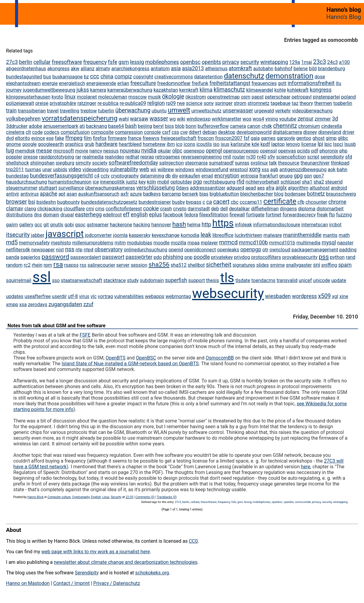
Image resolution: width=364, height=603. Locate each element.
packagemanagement (315, 250)
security (250, 62)
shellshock (17, 163)
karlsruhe (241, 144)
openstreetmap (223, 97)
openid (176, 250)
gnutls (57, 225)
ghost (319, 138)
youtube (288, 119)
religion (156, 103)
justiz (132, 182)
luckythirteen (249, 235)
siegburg (65, 163)
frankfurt (269, 176)
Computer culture (59, 497)
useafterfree (37, 296)
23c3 (320, 62)
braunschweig (341, 194)
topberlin (343, 103)
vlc (94, 296)
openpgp (251, 250)
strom (240, 103)
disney (310, 132)
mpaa (194, 243)
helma (194, 225)
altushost (319, 188)
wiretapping (274, 62)
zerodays (38, 305)
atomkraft (240, 68)
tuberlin (106, 111)
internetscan (315, 225)
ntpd (89, 250)
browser (17, 202)
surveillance (71, 188)
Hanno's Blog (344, 17)
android (339, 188)
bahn (342, 170)
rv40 (261, 157)
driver (348, 132)
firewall (237, 215)
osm (246, 97)
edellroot (112, 215)
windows (185, 170)
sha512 (179, 265)
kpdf (265, 144)
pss (324, 257)
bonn (191, 126)
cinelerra (15, 132)
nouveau (130, 151)
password (55, 257)
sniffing (329, 265)
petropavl (302, 97)
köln (151, 182)
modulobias (140, 243)
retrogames (168, 157)
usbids (60, 170)
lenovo (293, 144)
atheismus (216, 69)
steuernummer (22, 188)
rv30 (251, 157)
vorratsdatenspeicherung (80, 118)
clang (30, 209)
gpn (308, 176)
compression (129, 132)
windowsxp (198, 119)
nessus (111, 151)
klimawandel (260, 90)
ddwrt (195, 132)
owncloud (280, 250)
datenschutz (244, 76)
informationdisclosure (277, 225)
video (75, 169)
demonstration (289, 76)
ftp (332, 215)
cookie (151, 209)
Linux (106, 497)
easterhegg (88, 215)
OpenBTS (116, 358)
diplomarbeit (330, 209)
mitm (120, 243)
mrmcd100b (253, 243)
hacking (142, 225)
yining (272, 119)
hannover (161, 225)
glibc (343, 138)
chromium (309, 126)
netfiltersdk (18, 250)
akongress (58, 69)
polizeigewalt (20, 103)
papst (258, 97)
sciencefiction (291, 157)
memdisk (25, 151)
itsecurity (18, 235)
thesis (212, 280)
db (168, 176)
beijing (145, 126)
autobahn (263, 69)
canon (254, 126)
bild (313, 69)
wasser (159, 119)
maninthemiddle (302, 235)
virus (84, 296)
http (206, 225)
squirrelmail (19, 280)
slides (263, 265)
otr (265, 250)
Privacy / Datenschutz (117, 583)
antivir (13, 194)
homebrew (154, 144)
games (268, 138)
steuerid (334, 182)
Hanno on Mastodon (28, 583)
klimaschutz (229, 90)
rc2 (27, 265)
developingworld (254, 132)
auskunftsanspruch (99, 194)
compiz (123, 77)
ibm (171, 144)
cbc (235, 202)
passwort (114, 257)
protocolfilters (266, 257)
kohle (280, 90)
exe (50, 138)
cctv (105, 176)
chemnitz (285, 126)
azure (136, 194)
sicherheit (219, 265)
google (29, 144)
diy (175, 176)
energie (50, 83)
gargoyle (286, 138)
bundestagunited (24, 77)
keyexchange (166, 235)
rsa (58, 264)
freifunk (200, 83)
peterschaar (278, 97)
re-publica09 (133, 103)
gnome (13, 144)
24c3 (333, 62)
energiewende (101, 83)
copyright (143, 77)
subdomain (152, 280)
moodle (162, 243)
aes (261, 188)
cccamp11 (251, 202)
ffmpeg (74, 138)
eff (126, 215)
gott (282, 83)
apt (62, 194)
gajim (12, 225)
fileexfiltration (214, 215)
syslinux (259, 163)
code (37, 132)
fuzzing (344, 215)
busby (179, 202)
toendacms (263, 280)
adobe (35, 126)
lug (10, 151)
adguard (235, 188)
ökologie (173, 97)
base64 (116, 126)
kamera (98, 90)
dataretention (208, 77)
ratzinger (87, 103)
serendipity (332, 157)
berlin (26, 62)
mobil (163, 182)
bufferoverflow (213, 126)
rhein (37, 265)
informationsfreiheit (311, 83)
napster (345, 243)
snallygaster (299, 265)
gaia (255, 138)
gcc (38, 225)
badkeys (152, 194)
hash (179, 224)
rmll (227, 157)
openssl (268, 151)
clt (28, 132)
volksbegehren (23, 119)
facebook (173, 215)
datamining (152, 176)
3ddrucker (17, 126)
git (46, 225)
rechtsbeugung (219, 182)
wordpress (305, 296)
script (313, 157)
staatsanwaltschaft (81, 280)
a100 (344, 62)
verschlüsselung (156, 188)
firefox (100, 138)
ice (96, 182)
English (96, 497)
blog (279, 194)
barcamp (171, 194)
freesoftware (67, 62)
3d (335, 119)
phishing (173, 257)
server (123, 265)
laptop (278, 144)
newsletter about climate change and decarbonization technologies (126, 562)
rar (78, 157)
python (337, 257)
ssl (42, 277)
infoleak (243, 225)
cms (100, 209)
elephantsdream (23, 83)
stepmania (196, 163)
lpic (328, 144)
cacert (221, 202)
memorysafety (34, 243)
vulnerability (124, 169)
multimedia (308, 243)
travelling (70, 111)
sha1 (307, 182)
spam (345, 265)
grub (89, 144)
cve (184, 132)
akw (75, 69)
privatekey (222, 257)
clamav (15, 209)
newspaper (43, 250)
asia (176, 68)
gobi (69, 225)
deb (215, 209)
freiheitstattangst (230, 83)
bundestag (17, 176)
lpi (320, 144)
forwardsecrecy (299, 215)
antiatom (160, 69)
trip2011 (15, 170)
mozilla (178, 243)
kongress (321, 90)
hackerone (121, 225)
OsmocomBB (220, 358)
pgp (198, 182)
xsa (23, 305)
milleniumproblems (93, 243)
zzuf (89, 304)
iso (216, 144)
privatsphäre (63, 103)
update (339, 280)
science (194, 103)
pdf (315, 151)
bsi (32, 202)
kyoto (57, 97)
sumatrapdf (221, 163)
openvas (287, 151)
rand (351, 257)
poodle (202, 257)
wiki (181, 119)
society (100, 163)
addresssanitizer (208, 188)
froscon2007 (229, 138)
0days (182, 188)
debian (210, 132)
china (107, 77)
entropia (249, 176)
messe (44, 151)
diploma (307, 209)
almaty (103, 69)
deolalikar (240, 209)
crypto (180, 209)
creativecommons (174, 77)
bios (169, 126)
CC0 (193, 541)
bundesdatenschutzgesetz (109, 202)
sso (56, 280)
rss (83, 265)
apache (48, 194)
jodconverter (98, 235)
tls (227, 278)
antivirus (30, 194)
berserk (190, 194)
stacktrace (115, 280)
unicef (305, 280)
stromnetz (258, 103)
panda (13, 257)
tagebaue (281, 103)
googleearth (51, 144)
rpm (48, 265)
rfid (241, 182)
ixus (225, 144)
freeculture (143, 83)
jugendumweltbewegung (49, 90)
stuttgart (48, 188)
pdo (158, 257)
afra (270, 188)
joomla (120, 235)
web (144, 169)
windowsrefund (212, 170)
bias (204, 194)
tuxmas (33, 170)
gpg (298, 176)
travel (53, 111)
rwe (181, 103)
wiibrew (166, 170)
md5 (12, 242)
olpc (177, 151)
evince (38, 138)
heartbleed (130, 144)
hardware (107, 144)
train (11, 111)
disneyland (330, 132)
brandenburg (331, 69)
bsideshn (46, 202)
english (139, 215)
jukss (83, 90)
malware (273, 235)
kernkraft (189, 90)
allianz (88, 69)
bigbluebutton (224, 194)
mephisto (61, 243)
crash (166, 209)
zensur (305, 119)
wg (173, 119)
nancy (96, 151)
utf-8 (73, 296)
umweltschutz (207, 111)
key (142, 182)
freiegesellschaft (179, 138)
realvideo (115, 157)
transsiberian (32, 111)
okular (164, 151)
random (14, 265)
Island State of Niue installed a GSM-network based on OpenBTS (130, 364)
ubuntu (159, 111)
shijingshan (42, 163)
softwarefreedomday (133, 163)
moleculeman (113, 97)
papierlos (30, 257)
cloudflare (74, 209)
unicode (322, 280)
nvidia (149, 151)
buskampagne (68, 77)
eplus (156, 215)
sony (209, 103)
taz (295, 103)
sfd (348, 157)
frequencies (264, 83)
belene (301, 69)
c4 (97, 176)
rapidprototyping (57, 157)
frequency (95, 62)
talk (273, 163)
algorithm (298, 188)
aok (331, 170)
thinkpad (340, 163)
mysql (329, 243)
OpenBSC (146, 358)
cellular (42, 62)
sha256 (159, 264)
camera (238, 126)
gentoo (304, 138)
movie (82, 151)
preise (42, 103)
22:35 (129, 497)
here (305, 467)
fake (59, 138)
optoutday (181, 182)
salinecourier (101, 265)
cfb (301, 202)
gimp (331, 138)
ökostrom (196, 97)
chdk (267, 126)
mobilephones (162, 62)
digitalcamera (287, 132)
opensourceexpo (241, 151)
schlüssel (291, 182)
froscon (206, 138)
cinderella (332, 126)
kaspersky (140, 235)
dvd (10, 138)
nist (60, 250)
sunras (242, 163)
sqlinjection (172, 163)
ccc (95, 76)
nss (70, 249)
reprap (147, 157)
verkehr (283, 111)
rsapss (71, 265)
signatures (244, 265)
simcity (83, 163)
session (139, 265)
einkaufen (190, 176)
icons (189, 144)
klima (206, 90)
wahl (124, 119)
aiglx (281, 188)
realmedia (93, 157)
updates (15, 296)
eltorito (23, 138)
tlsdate (243, 280)
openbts (211, 62)
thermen (323, 103)
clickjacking (50, 209)
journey (14, 90)
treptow (89, 111)
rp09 (171, 103)
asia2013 (193, 68)
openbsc (190, 62)
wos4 (258, 119)
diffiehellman (265, 209)
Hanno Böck (36, 497)
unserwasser (238, 111)
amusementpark (61, 126)
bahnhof (283, 69)
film (88, 138)
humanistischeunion (70, 182)
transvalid (287, 280)
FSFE (85, 335)
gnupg (286, 176)
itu (338, 83)
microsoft (64, 151)
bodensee (295, 194)
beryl (159, 126)
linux (70, 97)
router (239, 157)
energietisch (72, 83)
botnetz (316, 194)
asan (72, 194)
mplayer (209, 243)
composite (102, 132)
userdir (59, 296)
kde (255, 144)
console (152, 132)
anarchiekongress (130, 69)
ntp (79, 250)
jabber (38, 235)
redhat (132, 157)
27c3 (12, 62)
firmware (117, 138)
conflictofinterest (124, 209)
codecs (52, 132)
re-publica (108, 103)
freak (322, 215)
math (344, 235)
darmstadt (199, 209)
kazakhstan (166, 90)
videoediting (96, 170)
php (343, 151)
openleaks (228, 250)
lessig (137, 62)
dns (38, 215)
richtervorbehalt (263, 182)
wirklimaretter (226, 119)
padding (348, 250)
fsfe (113, 62)
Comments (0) (145, 497)
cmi (90, 209)
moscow (137, 97)
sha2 (319, 182)
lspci (338, 144)
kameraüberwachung (130, 90)
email (207, 176)
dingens (288, 209)
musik (154, 97)
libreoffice (223, 235)
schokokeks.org (152, 573)
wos (247, 119)
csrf (166, 132)
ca (209, 202)
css (175, 132)
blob (180, 126)
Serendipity (87, 573)
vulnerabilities (129, 296)
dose (320, 77)
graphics (74, 144)
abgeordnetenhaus (26, 69)
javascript (65, 234)
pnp (188, 257)
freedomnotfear (174, 83)
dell (224, 209)
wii (153, 170)
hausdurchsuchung (26, 182)
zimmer (323, 119)
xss (265, 170)
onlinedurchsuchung (145, 250)
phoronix (329, 151)
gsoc (80, 225)
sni (317, 265)
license (309, 144)
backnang (97, 126)
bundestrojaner (155, 202)
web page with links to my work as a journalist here (96, 552)
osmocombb (303, 502)
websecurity (228, 294)
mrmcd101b (282, 243)
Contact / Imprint (72, 583)
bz (87, 77)
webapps (154, 296)
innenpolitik (112, 182)
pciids (303, 151)
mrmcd (229, 242)
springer (224, 103)
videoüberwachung (312, 111)
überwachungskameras (110, 188)
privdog (242, 257)
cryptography (125, 176)
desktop (227, 132)
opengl (214, 151)
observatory (109, 250)
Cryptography (81, 497)
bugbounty (68, 202)
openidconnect (200, 250)
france (135, 138)
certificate (280, 201)
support (196, 280)
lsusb (350, 144)
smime (277, 265)
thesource (289, 163)
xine (344, 296)
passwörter (139, 257)
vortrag (106, 296)
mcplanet (87, 97)
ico (179, 144)
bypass (194, 202)
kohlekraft (298, 90)
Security (116, 497)
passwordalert (86, 257)
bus (47, 77)
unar (47, 170)
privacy (231, 62)
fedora (191, 215)
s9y (271, 157)
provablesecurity (300, 257)
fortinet (273, 215)
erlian (123, 83)
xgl (335, 296)
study (133, 280)
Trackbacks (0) (167, 497)
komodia (190, 235)
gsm (124, 62)
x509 (324, 296)
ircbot (335, 225)
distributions (19, 215)
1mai (306, 62)
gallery (26, 225)
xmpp (12, 305)
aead (251, 188)
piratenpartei (326, 97)
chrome (337, 202)
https (223, 223)
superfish (176, 280)
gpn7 (319, 176)
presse (31, 157)
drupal (67, 215)
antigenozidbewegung (303, 170)
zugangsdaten (65, 304)
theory (306, 103)
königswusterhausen (28, 97)
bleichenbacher (257, 194)
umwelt (179, 110)
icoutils (204, 144)
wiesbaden (278, 296)
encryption (227, 176)
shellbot (196, 265)
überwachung (133, 110)
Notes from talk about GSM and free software (56, 326)
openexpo (194, 151)
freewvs (151, 138)
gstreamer (98, 225)
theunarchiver (315, 163)
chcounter (316, 202)
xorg (255, 169)
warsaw (139, 119)
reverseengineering (201, 157)
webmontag (178, 296)
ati (82, 126)
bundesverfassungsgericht (61, 176)
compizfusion (75, 132)
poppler (14, 157)
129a (295, 62)
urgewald (264, 111)
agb (274, 170)
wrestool (239, 170)
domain (51, 215)
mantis (330, 235)
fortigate (255, 215)
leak (206, 235)
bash (131, 126)
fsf (246, 138)
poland (348, 97)
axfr (125, 194)
